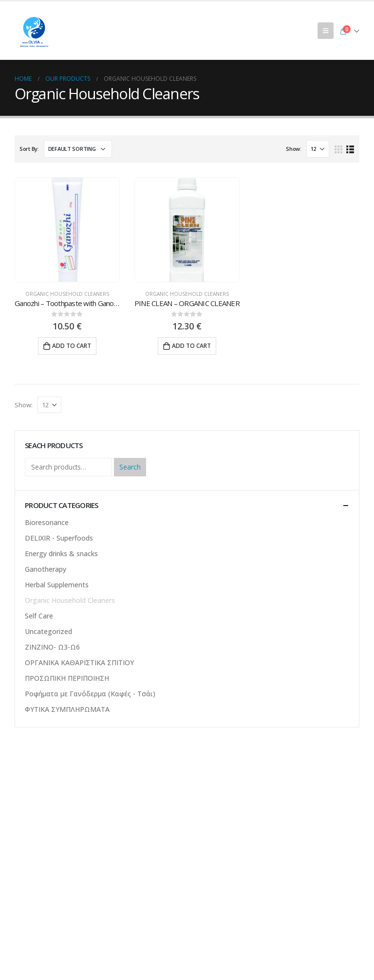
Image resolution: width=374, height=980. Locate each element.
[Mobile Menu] (326, 31)
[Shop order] (78, 149)
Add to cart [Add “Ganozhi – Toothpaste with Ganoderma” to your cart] (72, 346)
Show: (294, 149)
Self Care (39, 616)
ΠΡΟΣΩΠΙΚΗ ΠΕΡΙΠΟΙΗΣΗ (67, 678)
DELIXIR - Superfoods (59, 538)
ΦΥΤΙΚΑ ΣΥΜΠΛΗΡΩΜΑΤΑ (67, 709)
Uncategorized (48, 631)
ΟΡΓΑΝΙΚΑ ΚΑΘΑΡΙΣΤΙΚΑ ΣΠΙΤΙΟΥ (79, 662)
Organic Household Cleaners (67, 294)
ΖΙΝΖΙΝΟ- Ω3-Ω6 (52, 647)
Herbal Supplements (57, 585)
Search (130, 467)
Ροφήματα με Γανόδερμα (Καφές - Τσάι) (90, 694)
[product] (67, 230)
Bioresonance (47, 522)
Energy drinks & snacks (61, 554)
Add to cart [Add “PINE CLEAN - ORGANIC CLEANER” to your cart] (191, 346)
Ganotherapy (46, 569)
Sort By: (29, 149)
